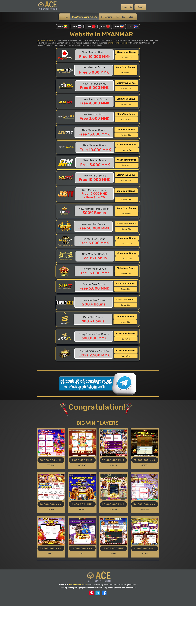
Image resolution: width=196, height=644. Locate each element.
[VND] (105, 26)
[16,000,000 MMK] (145, 548)
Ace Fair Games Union (48, 40)
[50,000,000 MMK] (51, 460)
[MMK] (63, 26)
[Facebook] (104, 593)
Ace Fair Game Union (78, 585)
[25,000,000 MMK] (145, 460)
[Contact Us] (127, 7)
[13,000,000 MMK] (113, 548)
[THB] (77, 26)
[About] (140, 7)
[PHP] (119, 26)
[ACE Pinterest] (92, 593)
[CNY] (91, 26)
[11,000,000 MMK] (82, 548)
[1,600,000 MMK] (82, 504)
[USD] (133, 26)
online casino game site (118, 43)
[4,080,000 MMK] (82, 460)
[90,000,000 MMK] (113, 460)
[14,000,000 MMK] (51, 504)
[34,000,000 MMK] (145, 504)
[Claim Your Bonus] (127, 52)
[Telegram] (98, 593)
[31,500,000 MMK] (51, 548)
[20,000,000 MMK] (113, 504)
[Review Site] (127, 58)
